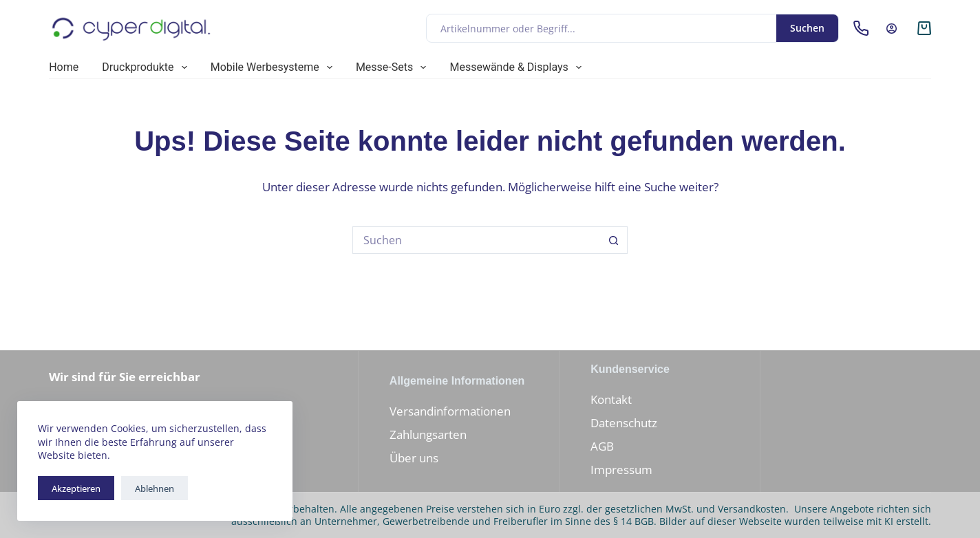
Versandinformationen (450, 411)
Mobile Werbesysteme (274, 67)
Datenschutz (624, 423)
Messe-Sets (394, 67)
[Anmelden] (892, 29)
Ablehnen (155, 488)
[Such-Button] (614, 240)
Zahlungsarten (428, 434)
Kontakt (611, 399)
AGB (602, 446)
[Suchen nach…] (476, 240)
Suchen (807, 28)
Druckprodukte (147, 67)
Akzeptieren (76, 488)
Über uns (414, 458)
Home (64, 67)
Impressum (621, 470)
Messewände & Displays (518, 67)
